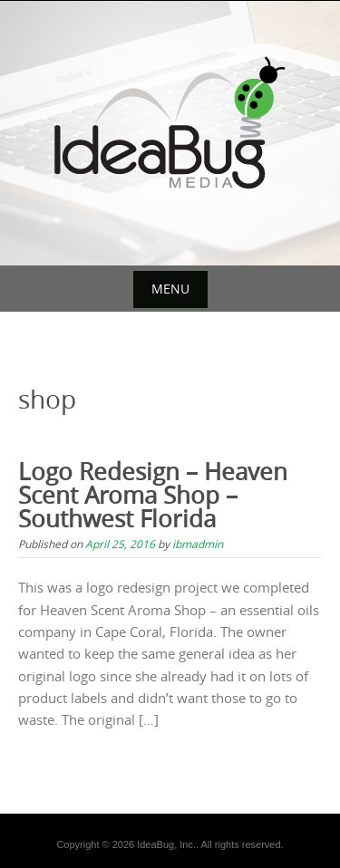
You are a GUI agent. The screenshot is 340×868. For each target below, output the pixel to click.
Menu (170, 289)
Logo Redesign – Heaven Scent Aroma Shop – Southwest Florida (153, 495)
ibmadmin (198, 544)
